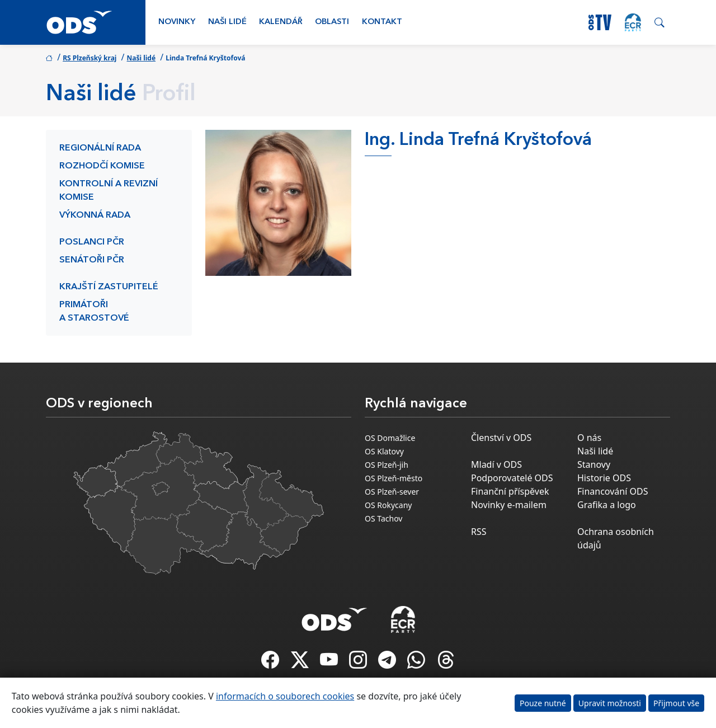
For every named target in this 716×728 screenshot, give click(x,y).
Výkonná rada (95, 215)
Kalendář (281, 22)
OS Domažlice (390, 438)
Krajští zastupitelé (109, 287)
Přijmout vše (676, 703)
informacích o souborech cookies (285, 696)
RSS (479, 532)
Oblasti (332, 22)
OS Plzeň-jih (387, 465)
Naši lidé (227, 22)
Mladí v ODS (496, 464)
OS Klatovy (384, 451)
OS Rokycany (388, 505)
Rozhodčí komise (102, 166)
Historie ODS (604, 478)
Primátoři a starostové (94, 312)
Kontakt (382, 22)
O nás (589, 438)
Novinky (177, 22)
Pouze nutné (543, 703)
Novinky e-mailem (509, 505)
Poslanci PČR (92, 242)
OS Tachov (383, 518)
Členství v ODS (501, 438)
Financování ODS (613, 491)
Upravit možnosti (610, 703)
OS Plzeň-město (394, 478)
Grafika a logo (607, 505)
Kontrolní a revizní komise (109, 191)
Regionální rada (100, 148)
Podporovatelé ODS (512, 478)
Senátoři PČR (92, 260)
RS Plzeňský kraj (89, 58)
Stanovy (594, 464)
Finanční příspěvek (510, 491)
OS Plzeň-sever (392, 492)
